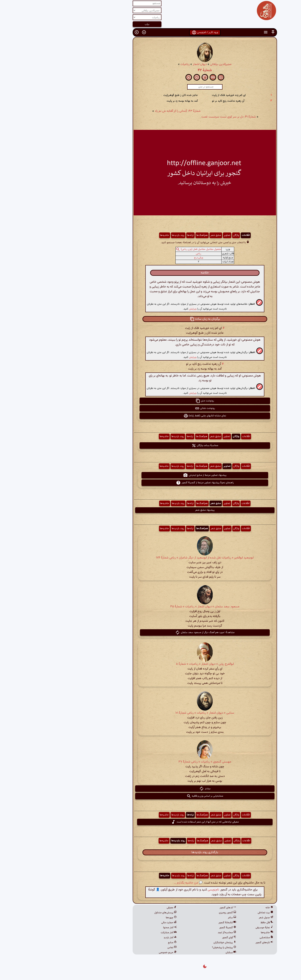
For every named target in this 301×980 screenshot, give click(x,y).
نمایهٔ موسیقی (210, 928)
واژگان (182, 235)
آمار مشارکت (114, 933)
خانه (215, 908)
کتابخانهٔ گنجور (173, 923)
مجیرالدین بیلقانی (166, 64)
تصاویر (173, 235)
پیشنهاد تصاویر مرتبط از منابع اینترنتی (150, 475)
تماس (118, 948)
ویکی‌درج (144, 258)
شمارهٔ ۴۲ (150, 70)
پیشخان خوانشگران (170, 943)
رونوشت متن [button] (150, 401)
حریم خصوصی (113, 953)
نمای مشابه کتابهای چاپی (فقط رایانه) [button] (150, 416)
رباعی (144, 254)
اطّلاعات (191, 235)
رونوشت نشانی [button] (151, 408)
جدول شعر (212, 918)
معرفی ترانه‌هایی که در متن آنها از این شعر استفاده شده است (151, 822)
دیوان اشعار (146, 64)
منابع (118, 943)
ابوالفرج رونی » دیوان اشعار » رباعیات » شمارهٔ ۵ (151, 664)
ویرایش (138, 309)
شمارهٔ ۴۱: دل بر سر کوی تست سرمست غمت (174, 117)
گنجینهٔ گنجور (173, 928)
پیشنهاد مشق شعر (150, 510)
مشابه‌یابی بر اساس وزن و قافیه (151, 796)
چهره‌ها (117, 918)
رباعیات (131, 64)
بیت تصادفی (211, 913)
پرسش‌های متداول (111, 913)
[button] (219, 32)
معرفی (117, 908)
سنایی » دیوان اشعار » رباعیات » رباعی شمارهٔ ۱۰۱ (150, 713)
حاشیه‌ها (110, 235)
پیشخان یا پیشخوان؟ (170, 948)
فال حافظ (213, 923)
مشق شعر (161, 235)
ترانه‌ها (136, 235)
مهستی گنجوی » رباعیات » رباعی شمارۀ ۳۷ (150, 762)
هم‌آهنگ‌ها (148, 235)
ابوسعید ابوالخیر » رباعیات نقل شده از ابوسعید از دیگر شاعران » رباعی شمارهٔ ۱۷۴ (150, 558)
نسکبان (177, 953)
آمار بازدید (116, 938)
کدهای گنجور (174, 908)
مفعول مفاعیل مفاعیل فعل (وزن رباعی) (147, 249)
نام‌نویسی (159, 890)
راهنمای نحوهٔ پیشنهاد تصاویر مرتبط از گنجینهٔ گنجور (151, 483)
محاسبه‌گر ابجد (173, 933)
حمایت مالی (115, 923)
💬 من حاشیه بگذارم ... (134, 883)
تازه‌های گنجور (210, 943)
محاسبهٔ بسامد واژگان (151, 446)
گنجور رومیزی (173, 913)
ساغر (178, 918)
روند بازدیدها (124, 235)
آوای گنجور (175, 938)
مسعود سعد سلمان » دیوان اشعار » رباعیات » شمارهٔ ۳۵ (150, 607)
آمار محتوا (116, 928)
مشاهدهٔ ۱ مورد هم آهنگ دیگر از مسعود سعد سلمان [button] (151, 632)
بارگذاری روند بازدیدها (150, 852)
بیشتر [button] (151, 789)
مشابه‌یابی (212, 938)
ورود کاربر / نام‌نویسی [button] (151, 32)
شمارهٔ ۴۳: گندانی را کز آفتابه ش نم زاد (123, 111)
